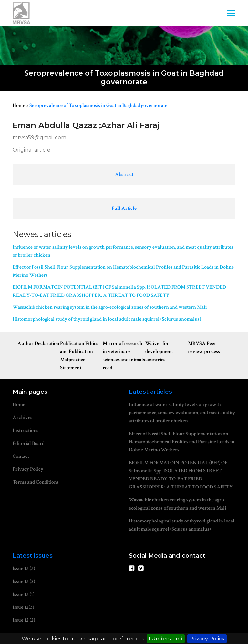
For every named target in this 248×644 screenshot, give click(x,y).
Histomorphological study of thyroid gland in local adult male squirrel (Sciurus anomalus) (107, 319)
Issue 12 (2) (24, 620)
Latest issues (33, 556)
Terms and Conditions (36, 482)
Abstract (124, 174)
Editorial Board (29, 443)
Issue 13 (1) (23, 594)
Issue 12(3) (23, 607)
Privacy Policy (207, 639)
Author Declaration (38, 343)
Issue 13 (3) (24, 569)
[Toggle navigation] (231, 14)
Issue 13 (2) (24, 581)
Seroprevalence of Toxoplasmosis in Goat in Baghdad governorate (98, 106)
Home (19, 106)
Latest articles (150, 392)
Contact (21, 456)
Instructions (26, 430)
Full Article (124, 208)
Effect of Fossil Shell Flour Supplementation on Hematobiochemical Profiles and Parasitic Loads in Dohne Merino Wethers (123, 271)
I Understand (166, 639)
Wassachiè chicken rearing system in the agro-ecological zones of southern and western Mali (110, 307)
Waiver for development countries (159, 352)
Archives (22, 418)
